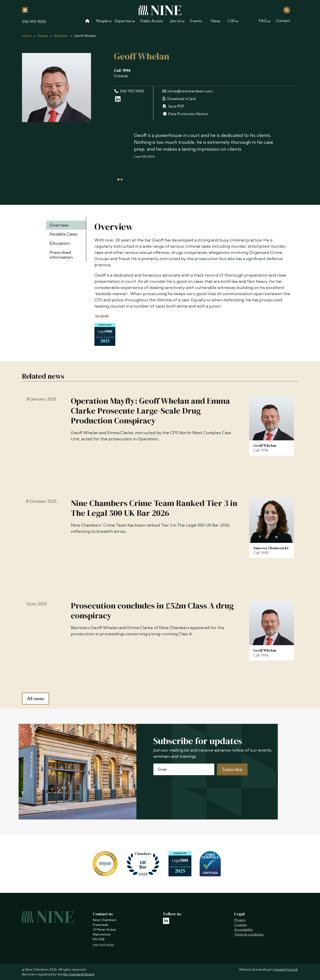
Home (27, 36)
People (43, 36)
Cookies (241, 925)
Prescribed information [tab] (61, 255)
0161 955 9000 (34, 22)
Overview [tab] (59, 225)
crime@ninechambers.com (188, 91)
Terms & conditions (249, 934)
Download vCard (179, 99)
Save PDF (174, 106)
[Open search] (287, 10)
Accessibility (244, 930)
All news (36, 698)
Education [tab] (59, 243)
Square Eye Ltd (286, 969)
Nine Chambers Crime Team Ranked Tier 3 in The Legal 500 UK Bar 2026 (154, 508)
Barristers (61, 36)
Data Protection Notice (185, 114)
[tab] (118, 179)
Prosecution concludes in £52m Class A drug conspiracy (152, 611)
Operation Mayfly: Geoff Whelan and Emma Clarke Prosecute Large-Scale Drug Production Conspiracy (150, 411)
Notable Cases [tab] (63, 234)
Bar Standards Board (79, 974)
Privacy (240, 920)
